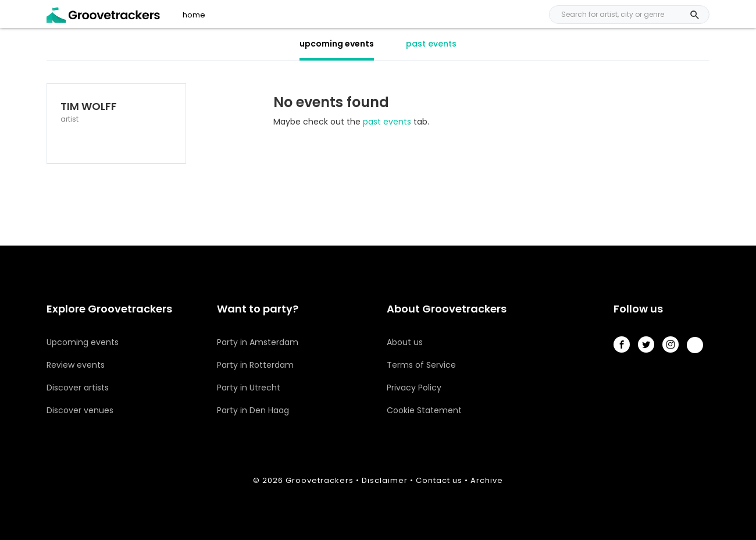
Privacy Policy (414, 388)
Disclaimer (385, 480)
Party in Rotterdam (255, 365)
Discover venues (80, 410)
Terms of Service (421, 365)
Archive (487, 480)
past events (431, 44)
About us (405, 342)
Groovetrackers (320, 480)
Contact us (439, 480)
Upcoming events (83, 342)
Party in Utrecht (249, 388)
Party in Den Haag (253, 410)
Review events (76, 365)
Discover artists (78, 388)
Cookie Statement (424, 410)
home (194, 15)
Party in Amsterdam (258, 342)
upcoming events (337, 44)
